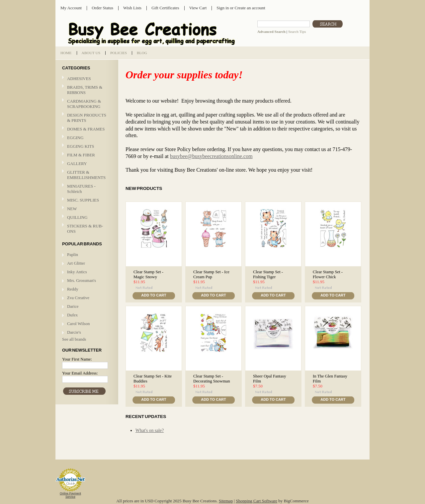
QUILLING (86, 218)
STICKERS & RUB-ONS (86, 229)
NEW (72, 209)
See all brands (74, 339)
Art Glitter (76, 263)
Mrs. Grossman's (82, 280)
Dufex (72, 315)
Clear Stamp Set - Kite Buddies (153, 379)
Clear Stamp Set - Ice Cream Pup (211, 274)
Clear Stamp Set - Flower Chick (328, 274)
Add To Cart (154, 295)
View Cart (198, 8)
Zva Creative (78, 298)
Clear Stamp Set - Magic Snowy (148, 274)
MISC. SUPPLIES (83, 200)
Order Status (102, 8)
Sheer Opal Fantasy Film (270, 379)
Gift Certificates (165, 8)
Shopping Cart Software (256, 501)
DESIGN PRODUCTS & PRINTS (86, 118)
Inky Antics (77, 272)
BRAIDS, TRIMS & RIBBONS (85, 90)
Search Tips (297, 32)
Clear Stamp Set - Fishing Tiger (268, 274)
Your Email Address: (80, 373)
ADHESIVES (79, 79)
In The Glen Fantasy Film (330, 379)
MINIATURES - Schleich (81, 189)
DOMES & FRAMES (86, 129)
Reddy (73, 289)
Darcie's (74, 332)
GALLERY (86, 164)
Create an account (250, 8)
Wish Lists (132, 8)
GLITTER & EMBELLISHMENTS (86, 175)
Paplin (73, 254)
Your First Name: (77, 359)
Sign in (223, 8)
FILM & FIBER (86, 155)
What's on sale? (150, 430)
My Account (71, 8)
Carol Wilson (78, 324)
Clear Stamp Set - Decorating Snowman (212, 379)
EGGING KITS (81, 146)
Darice (73, 306)
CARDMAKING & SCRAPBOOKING (86, 104)
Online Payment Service (70, 495)
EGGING (86, 138)
